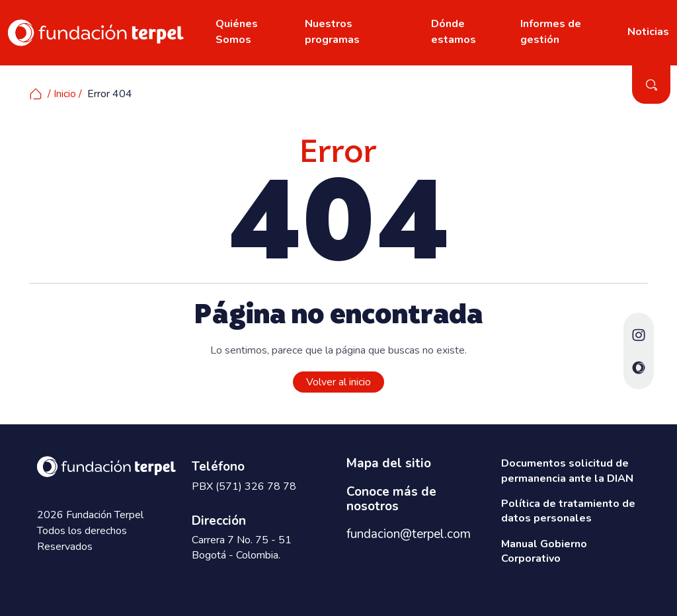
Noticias (648, 32)
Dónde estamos (454, 32)
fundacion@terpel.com (409, 534)
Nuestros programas (332, 32)
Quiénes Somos (237, 32)
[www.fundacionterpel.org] (96, 32)
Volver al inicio (338, 382)
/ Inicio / (56, 94)
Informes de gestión (551, 32)
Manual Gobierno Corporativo (544, 551)
